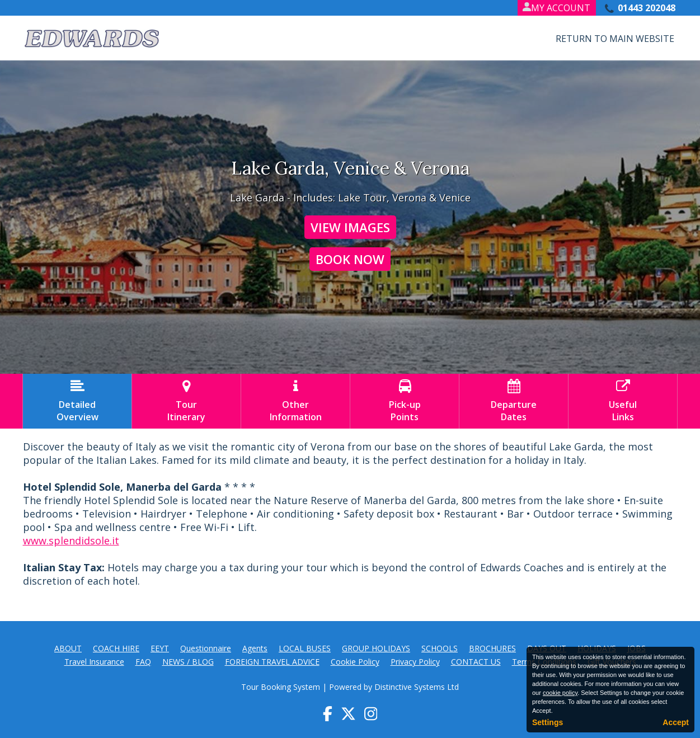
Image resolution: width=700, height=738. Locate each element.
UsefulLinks (623, 401)
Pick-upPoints (405, 401)
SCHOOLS (440, 648)
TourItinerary (186, 401)
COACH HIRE (116, 648)
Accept (676, 722)
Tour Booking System (281, 687)
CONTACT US (476, 662)
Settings (548, 722)
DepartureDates (514, 401)
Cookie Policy (355, 662)
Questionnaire (206, 648)
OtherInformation (295, 401)
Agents (255, 648)
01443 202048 (647, 8)
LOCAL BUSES (305, 648)
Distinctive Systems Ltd (417, 687)
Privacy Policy (415, 662)
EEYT (160, 648)
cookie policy (560, 693)
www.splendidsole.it (71, 540)
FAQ (143, 662)
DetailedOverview (77, 401)
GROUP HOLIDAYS (376, 648)
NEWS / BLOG (188, 662)
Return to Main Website (615, 39)
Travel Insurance (94, 662)
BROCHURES (492, 648)
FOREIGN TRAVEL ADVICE (272, 662)
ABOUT (68, 648)
